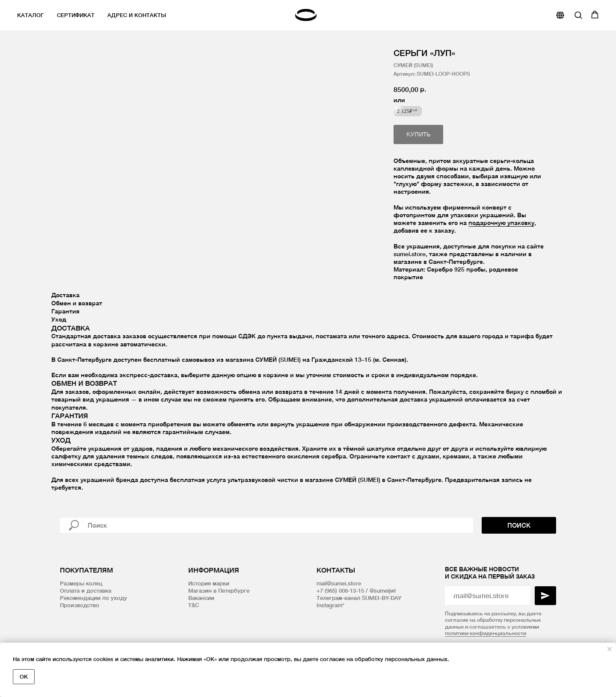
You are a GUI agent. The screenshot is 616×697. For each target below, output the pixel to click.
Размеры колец (81, 583)
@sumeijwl (383, 591)
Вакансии (201, 598)
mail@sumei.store (339, 583)
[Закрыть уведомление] (610, 649)
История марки (209, 583)
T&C (194, 605)
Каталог (31, 15)
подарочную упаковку (501, 223)
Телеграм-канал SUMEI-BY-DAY (359, 598)
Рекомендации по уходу (93, 598)
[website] (560, 15)
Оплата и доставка (86, 591)
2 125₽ (407, 111)
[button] (578, 15)
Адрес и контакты (137, 15)
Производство (80, 605)
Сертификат (76, 15)
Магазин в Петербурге (219, 591)
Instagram (329, 605)
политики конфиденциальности (486, 633)
